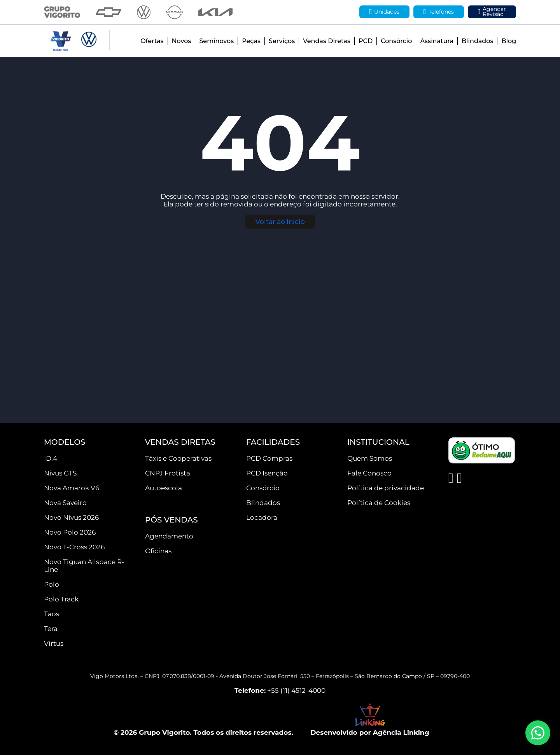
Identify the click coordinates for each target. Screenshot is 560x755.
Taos (52, 614)
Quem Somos (370, 458)
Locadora (262, 517)
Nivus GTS (60, 473)
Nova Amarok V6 (72, 488)
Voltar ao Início (280, 222)
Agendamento (169, 536)
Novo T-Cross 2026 (74, 547)
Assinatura (437, 41)
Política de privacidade (386, 488)
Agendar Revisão (492, 11)
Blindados (478, 41)
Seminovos (216, 41)
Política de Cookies (379, 503)
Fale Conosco (369, 473)
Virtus (54, 643)
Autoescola (164, 488)
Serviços (282, 41)
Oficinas (158, 551)
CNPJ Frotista (168, 473)
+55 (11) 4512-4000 (296, 690)
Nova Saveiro (65, 503)
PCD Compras (269, 458)
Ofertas (152, 41)
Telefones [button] (439, 12)
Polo (52, 584)
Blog (509, 41)
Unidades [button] (385, 12)
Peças (251, 41)
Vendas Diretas (327, 41)
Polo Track (61, 599)
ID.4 (51, 458)
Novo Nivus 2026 (71, 517)
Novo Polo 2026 (70, 532)
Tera (51, 629)
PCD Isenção (267, 473)
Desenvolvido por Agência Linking (370, 732)
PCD (366, 41)
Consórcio (396, 41)
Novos (182, 41)
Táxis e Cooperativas (178, 458)
